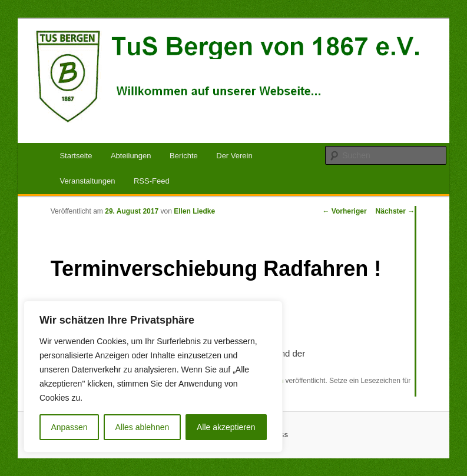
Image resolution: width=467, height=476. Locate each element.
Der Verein (234, 156)
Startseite (76, 156)
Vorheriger (344, 211)
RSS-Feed (152, 181)
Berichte (184, 156)
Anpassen (69, 427)
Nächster (395, 211)
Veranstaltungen (87, 181)
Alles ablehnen (142, 427)
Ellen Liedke (194, 211)
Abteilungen (131, 156)
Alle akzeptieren (226, 427)
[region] (153, 377)
